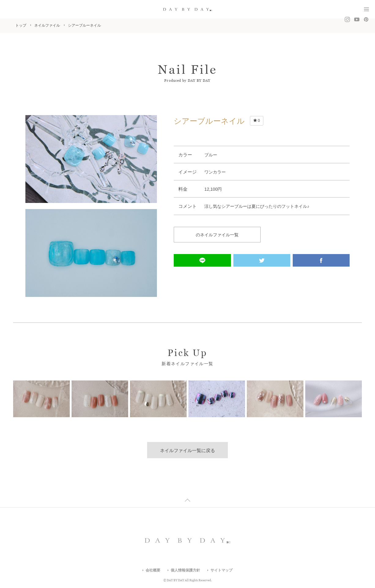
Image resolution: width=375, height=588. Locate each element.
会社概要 (153, 570)
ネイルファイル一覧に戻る (187, 450)
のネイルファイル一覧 (217, 235)
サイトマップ (221, 570)
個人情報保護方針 (185, 570)
